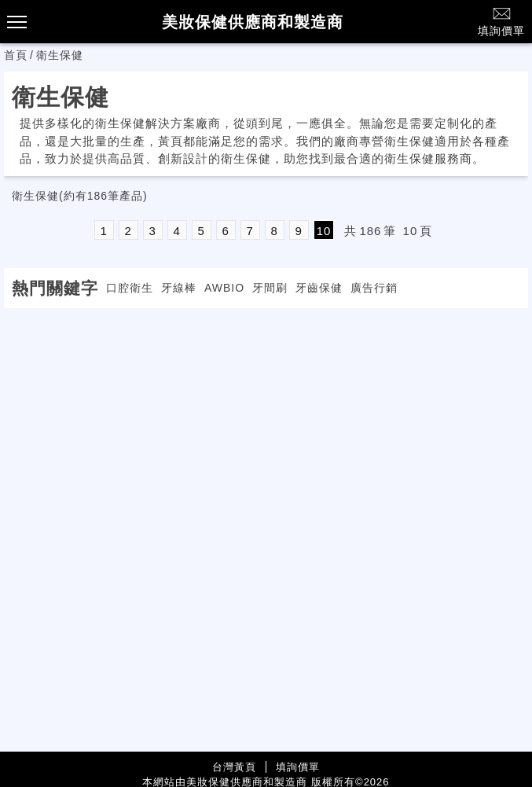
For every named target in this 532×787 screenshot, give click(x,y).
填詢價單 (501, 21)
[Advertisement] (266, 418)
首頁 (16, 55)
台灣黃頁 (234, 767)
